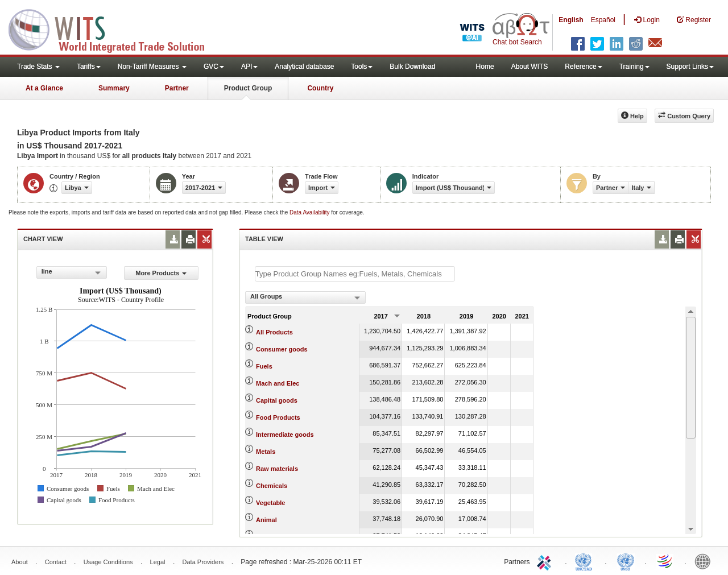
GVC (214, 67)
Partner (177, 88)
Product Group (248, 88)
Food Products (278, 417)
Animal (266, 520)
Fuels (264, 366)
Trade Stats (38, 67)
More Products (161, 273)
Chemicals (272, 486)
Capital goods (277, 400)
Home (485, 67)
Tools (362, 67)
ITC (546, 561)
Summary (114, 88)
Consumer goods (282, 349)
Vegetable (270, 503)
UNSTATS (626, 561)
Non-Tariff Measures (152, 67)
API (249, 67)
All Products (274, 332)
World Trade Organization (665, 561)
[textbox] (355, 274)
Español (603, 20)
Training (634, 67)
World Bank (705, 561)
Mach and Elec (278, 383)
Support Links (690, 67)
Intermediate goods (285, 435)
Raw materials (277, 469)
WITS (114, 28)
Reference (583, 67)
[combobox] (72, 272)
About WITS (530, 67)
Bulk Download (412, 67)
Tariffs (89, 67)
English (571, 20)
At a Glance (44, 88)
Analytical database (304, 67)
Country (320, 88)
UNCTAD (586, 561)
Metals (266, 452)
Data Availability (310, 212)
